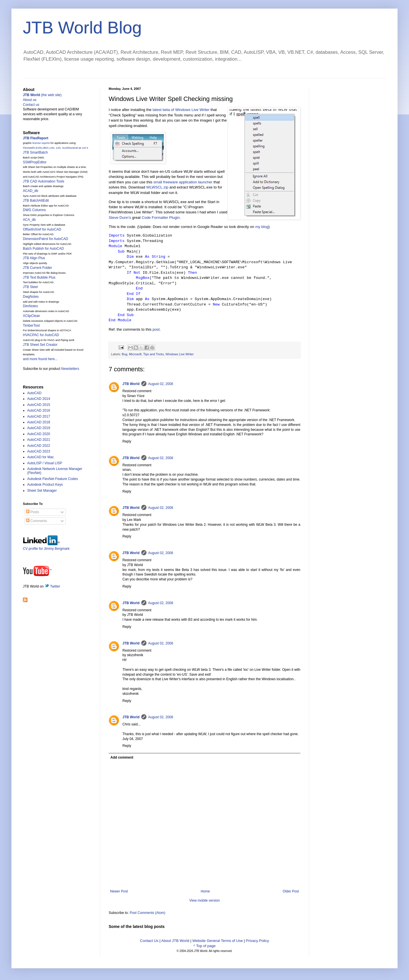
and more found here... (40, 359)
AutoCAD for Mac (40, 457)
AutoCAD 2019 (39, 428)
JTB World (131, 384)
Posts (32, 512)
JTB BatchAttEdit (36, 201)
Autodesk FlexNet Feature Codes (52, 479)
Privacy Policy (258, 941)
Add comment (122, 757)
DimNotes (30, 306)
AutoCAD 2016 (39, 410)
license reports (41, 143)
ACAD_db (30, 191)
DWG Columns (34, 210)
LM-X (85, 148)
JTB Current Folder (37, 268)
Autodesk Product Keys (45, 485)
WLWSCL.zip (157, 187)
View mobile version (205, 900)
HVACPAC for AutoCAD (41, 335)
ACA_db (29, 220)
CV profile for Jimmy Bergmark (46, 546)
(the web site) (42, 95)
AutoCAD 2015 (39, 405)
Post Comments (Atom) (147, 913)
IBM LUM (49, 148)
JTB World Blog (82, 28)
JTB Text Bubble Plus (39, 277)
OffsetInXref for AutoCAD (42, 229)
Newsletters (70, 369)
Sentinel (73, 148)
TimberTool (31, 326)
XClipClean (31, 316)
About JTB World (175, 941)
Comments (36, 521)
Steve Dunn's (120, 218)
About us (30, 100)
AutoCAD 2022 (39, 446)
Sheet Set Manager (42, 491)
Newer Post (119, 891)
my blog (262, 227)
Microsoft (135, 354)
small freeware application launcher (183, 182)
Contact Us (149, 941)
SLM (65, 148)
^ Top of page (204, 946)
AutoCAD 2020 (39, 434)
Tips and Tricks (154, 354)
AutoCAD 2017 (39, 416)
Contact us (31, 105)
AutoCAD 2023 (39, 451)
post (156, 329)
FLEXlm (38, 148)
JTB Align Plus (34, 258)
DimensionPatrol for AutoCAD (45, 239)
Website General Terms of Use (218, 941)
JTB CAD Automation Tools (44, 181)
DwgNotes (31, 297)
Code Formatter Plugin (161, 218)
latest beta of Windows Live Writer (181, 110)
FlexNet (27, 148)
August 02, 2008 (161, 384)
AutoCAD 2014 (39, 399)
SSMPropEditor (35, 162)
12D (58, 148)
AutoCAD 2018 (39, 422)
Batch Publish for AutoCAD (43, 249)
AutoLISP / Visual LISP (45, 463)
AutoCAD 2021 (39, 440)
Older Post (291, 891)
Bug (125, 354)
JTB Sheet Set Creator (40, 345)
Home (205, 891)
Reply (127, 441)
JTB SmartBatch (35, 152)
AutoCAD (34, 393)
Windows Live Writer (180, 354)
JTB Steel (30, 287)
